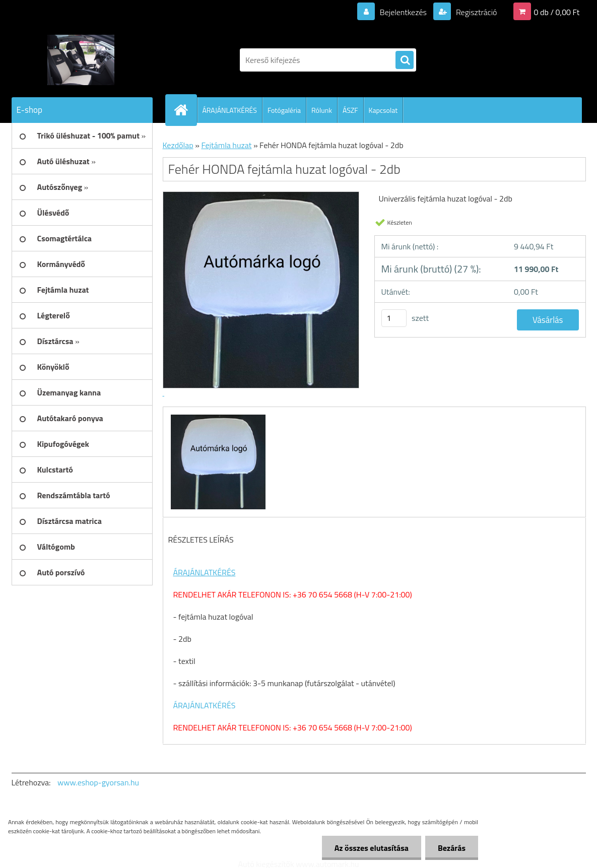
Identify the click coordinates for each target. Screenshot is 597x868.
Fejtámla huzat (226, 145)
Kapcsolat (383, 110)
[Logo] (81, 60)
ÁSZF (350, 110)
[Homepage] (185, 110)
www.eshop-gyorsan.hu (98, 782)
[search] (405, 60)
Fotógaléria (284, 110)
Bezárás (452, 848)
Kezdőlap (178, 145)
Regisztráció (475, 12)
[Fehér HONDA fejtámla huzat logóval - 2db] (217, 416)
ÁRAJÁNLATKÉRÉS (230, 110)
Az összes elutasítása (372, 848)
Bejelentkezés (403, 12)
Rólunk (322, 110)
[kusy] (394, 318)
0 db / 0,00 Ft (557, 12)
